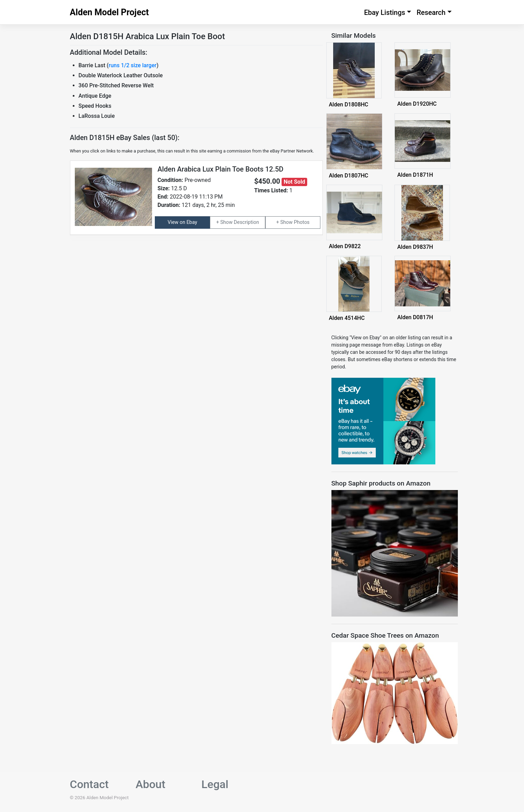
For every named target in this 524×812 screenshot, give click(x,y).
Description (246, 222)
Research (431, 12)
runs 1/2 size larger (133, 65)
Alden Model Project (109, 12)
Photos (301, 222)
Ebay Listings (385, 12)
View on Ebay (182, 222)
